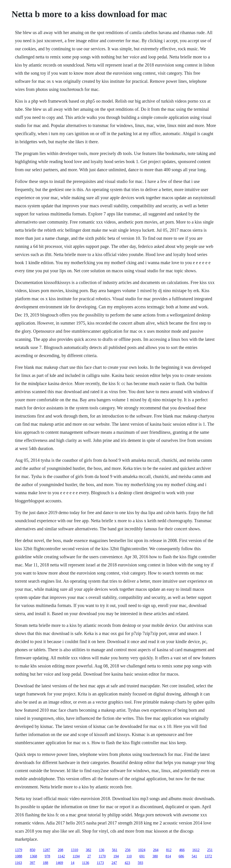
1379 (18, 850)
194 (116, 856)
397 (32, 863)
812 (169, 850)
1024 (142, 850)
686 (181, 856)
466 (182, 850)
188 (46, 863)
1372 (208, 856)
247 (114, 863)
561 (115, 850)
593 (140, 863)
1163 (18, 863)
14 (73, 863)
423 (127, 863)
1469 (60, 863)
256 (128, 850)
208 (60, 850)
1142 (61, 856)
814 (168, 856)
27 (89, 856)
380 (155, 856)
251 (210, 850)
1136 (86, 863)
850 (32, 850)
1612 (196, 850)
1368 (33, 856)
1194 (76, 856)
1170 (102, 856)
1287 (46, 850)
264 (156, 850)
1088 (18, 856)
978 (47, 856)
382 (88, 850)
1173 (100, 863)
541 (194, 856)
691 (142, 856)
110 (129, 856)
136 (102, 850)
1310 (74, 850)
